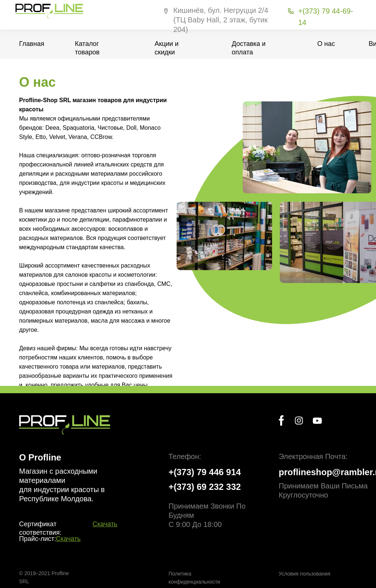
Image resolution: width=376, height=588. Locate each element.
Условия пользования (305, 574)
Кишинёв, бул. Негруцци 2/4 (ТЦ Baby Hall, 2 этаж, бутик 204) (221, 20)
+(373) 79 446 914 (205, 472)
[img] (65, 425)
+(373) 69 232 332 (205, 487)
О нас (326, 44)
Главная (32, 44)
